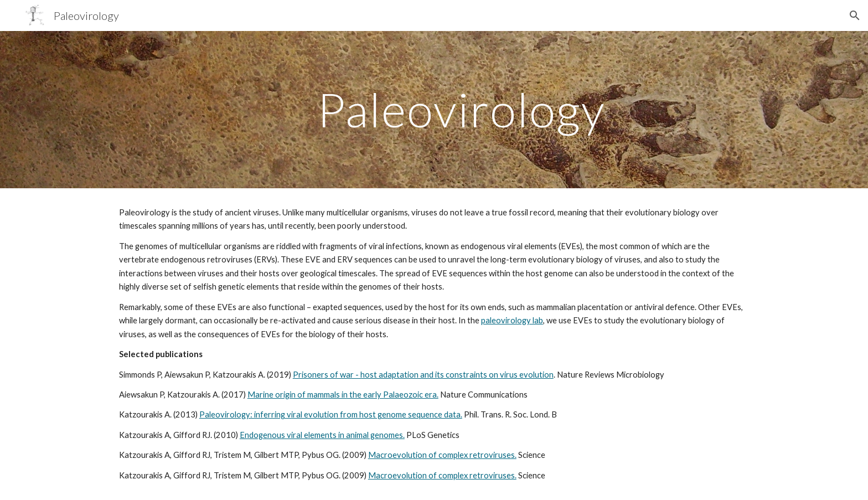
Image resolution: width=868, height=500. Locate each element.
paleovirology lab (512, 320)
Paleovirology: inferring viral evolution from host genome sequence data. (331, 414)
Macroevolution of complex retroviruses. (442, 455)
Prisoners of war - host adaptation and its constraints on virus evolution (423, 375)
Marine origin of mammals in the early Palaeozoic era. (343, 395)
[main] (461, 109)
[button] (855, 16)
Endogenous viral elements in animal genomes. (322, 435)
